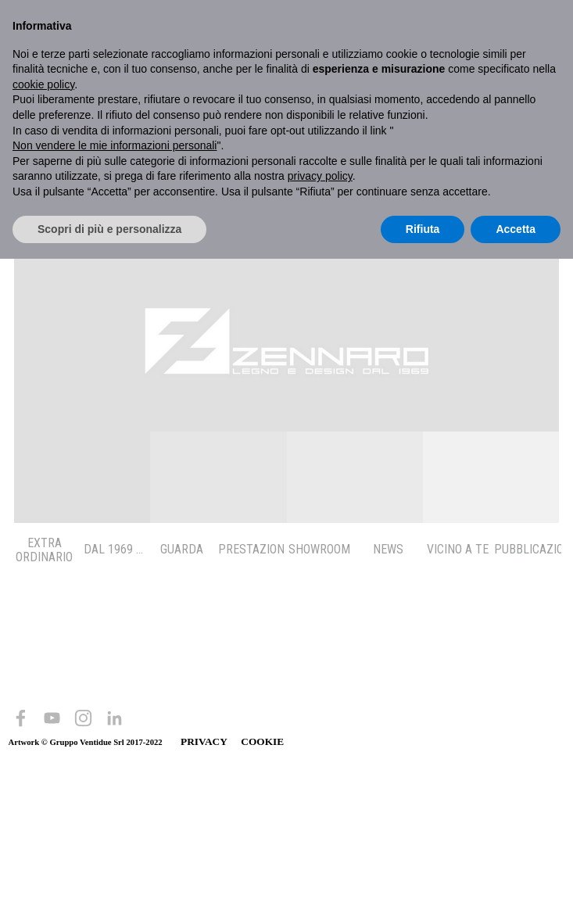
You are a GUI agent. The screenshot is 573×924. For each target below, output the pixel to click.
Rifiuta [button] (423, 229)
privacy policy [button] (320, 176)
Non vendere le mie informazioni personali (115, 145)
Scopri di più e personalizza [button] (109, 229)
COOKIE (262, 741)
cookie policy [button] (43, 84)
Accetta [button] (516, 229)
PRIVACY (204, 741)
